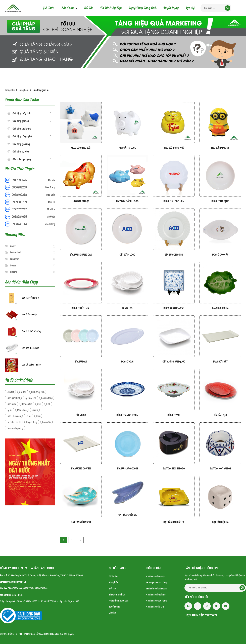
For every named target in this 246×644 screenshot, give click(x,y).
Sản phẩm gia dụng (32, 159)
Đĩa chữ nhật (220, 361)
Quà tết (10, 392)
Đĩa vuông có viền (81, 468)
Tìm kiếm (228, 8)
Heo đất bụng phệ (174, 148)
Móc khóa (22, 410)
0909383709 (30, 203)
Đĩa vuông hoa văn (174, 308)
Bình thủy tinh (38, 392)
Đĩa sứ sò (127, 308)
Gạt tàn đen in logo (174, 468)
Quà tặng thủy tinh (32, 113)
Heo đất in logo (127, 148)
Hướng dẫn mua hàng (156, 582)
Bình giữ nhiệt (13, 398)
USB (39, 404)
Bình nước (12, 404)
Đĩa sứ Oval (174, 415)
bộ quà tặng (47, 398)
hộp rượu (47, 422)
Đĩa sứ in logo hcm (174, 201)
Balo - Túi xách (14, 416)
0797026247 (30, 210)
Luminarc (15, 259)
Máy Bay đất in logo (127, 201)
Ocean (13, 265)
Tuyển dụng (114, 607)
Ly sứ (10, 410)
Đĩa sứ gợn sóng (174, 255)
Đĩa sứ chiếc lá (220, 308)
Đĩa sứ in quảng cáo (81, 255)
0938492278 (30, 195)
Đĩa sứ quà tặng (220, 201)
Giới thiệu (113, 576)
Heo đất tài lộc (81, 201)
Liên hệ (112, 613)
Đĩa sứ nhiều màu (81, 308)
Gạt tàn (23, 392)
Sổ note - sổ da (14, 422)
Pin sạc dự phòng (15, 428)
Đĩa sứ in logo (127, 255)
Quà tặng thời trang (32, 129)
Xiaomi (13, 272)
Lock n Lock (16, 252)
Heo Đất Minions (220, 148)
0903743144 (30, 224)
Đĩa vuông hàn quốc (174, 361)
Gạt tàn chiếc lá (127, 515)
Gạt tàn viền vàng (81, 522)
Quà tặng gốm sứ (32, 121)
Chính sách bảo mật (156, 576)
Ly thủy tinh (31, 398)
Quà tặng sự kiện (32, 151)
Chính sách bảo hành (156, 594)
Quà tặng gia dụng (32, 144)
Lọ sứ (28, 416)
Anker (13, 246)
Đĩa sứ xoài (127, 361)
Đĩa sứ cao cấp (220, 255)
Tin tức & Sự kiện (117, 594)
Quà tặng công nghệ (32, 136)
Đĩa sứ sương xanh (127, 468)
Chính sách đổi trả (155, 607)
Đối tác (112, 588)
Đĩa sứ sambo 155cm (127, 415)
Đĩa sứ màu (81, 361)
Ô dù (38, 416)
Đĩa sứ (35, 410)
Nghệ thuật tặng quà (119, 600)
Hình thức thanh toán (156, 588)
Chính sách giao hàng (156, 600)
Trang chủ (10, 90)
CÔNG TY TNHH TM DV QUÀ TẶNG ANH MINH (30, 634)
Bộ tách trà (27, 404)
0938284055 (30, 217)
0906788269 (30, 188)
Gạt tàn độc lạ (220, 522)
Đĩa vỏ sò (81, 415)
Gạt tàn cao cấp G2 (174, 522)
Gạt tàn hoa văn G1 (220, 468)
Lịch (48, 404)
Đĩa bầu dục (220, 415)
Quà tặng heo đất (81, 148)
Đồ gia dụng (32, 422)
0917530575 (30, 181)
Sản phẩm (24, 90)
